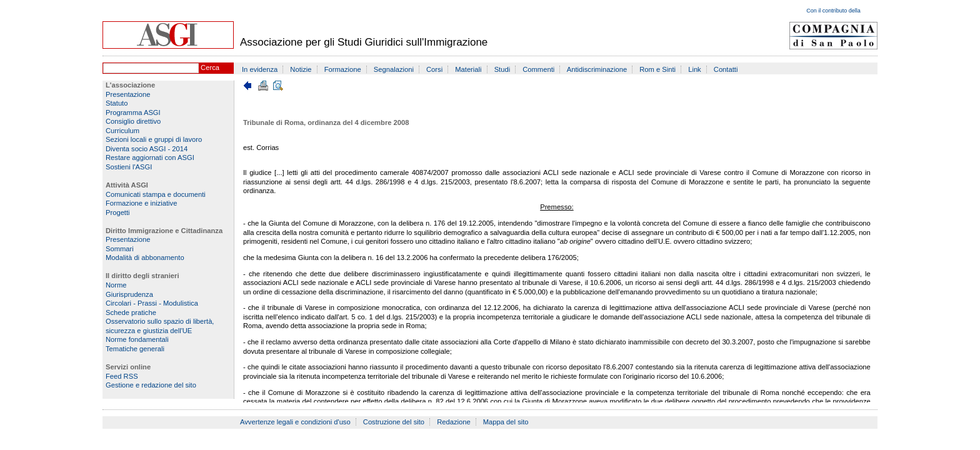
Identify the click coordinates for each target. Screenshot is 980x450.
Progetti (118, 212)
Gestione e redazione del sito (151, 385)
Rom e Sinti (657, 69)
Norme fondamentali (137, 339)
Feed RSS (122, 376)
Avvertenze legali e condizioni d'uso (295, 422)
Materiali (468, 69)
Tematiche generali (135, 349)
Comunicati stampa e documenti (156, 194)
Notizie (301, 69)
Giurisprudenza (129, 294)
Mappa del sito (506, 422)
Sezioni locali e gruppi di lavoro (154, 139)
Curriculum (122, 131)
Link (695, 69)
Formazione (343, 69)
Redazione (454, 422)
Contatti (726, 69)
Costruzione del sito (394, 422)
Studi (502, 69)
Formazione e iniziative (141, 203)
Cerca (210, 67)
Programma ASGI (133, 112)
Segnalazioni (394, 69)
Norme (116, 285)
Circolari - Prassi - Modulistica (152, 303)
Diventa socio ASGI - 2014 (147, 149)
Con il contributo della (833, 11)
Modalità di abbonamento (145, 257)
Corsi (434, 69)
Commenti (538, 69)
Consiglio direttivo (133, 121)
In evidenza (260, 69)
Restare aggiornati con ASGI (150, 157)
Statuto (117, 103)
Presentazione (128, 94)
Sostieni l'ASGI (129, 167)
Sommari (120, 249)
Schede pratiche (131, 312)
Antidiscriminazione (597, 69)
